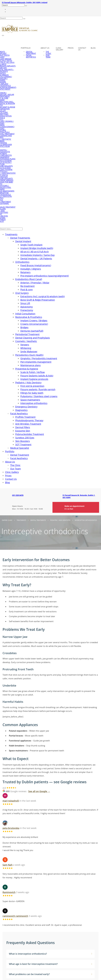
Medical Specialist (20, 448)
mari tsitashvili (11, 801)
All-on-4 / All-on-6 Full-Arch (35, 252)
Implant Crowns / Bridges (34, 320)
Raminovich (9, 892)
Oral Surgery (22, 293)
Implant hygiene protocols (34, 379)
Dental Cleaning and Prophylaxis (33, 338)
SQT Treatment (23, 445)
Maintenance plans (31, 365)
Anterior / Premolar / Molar (35, 283)
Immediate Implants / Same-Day (38, 255)
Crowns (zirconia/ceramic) (34, 324)
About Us (45, 48)
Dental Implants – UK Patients (36, 258)
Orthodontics (22, 262)
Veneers (25, 345)
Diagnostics (21, 410)
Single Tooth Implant (31, 245)
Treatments (11, 234)
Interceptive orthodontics (34, 403)
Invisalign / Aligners (31, 269)
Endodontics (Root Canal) (29, 279)
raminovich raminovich (15, 916)
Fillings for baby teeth (32, 393)
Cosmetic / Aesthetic (26, 341)
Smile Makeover (29, 352)
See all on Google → (39, 791)
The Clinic (48, 53)
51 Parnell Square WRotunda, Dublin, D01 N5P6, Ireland (25, 2)
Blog (93, 48)
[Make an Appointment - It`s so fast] (76, 507)
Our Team (48, 56)
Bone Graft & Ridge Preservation (38, 300)
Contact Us (82, 49)
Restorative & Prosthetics (29, 317)
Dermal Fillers (23, 427)
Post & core (26, 289)
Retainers (25, 272)
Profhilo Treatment (25, 417)
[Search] (26, 6)
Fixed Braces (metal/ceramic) (36, 265)
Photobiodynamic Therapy (29, 420)
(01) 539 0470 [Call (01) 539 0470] (18, 495)
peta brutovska (11, 828)
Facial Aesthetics (31, 56)
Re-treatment (28, 286)
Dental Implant (23, 241)
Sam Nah (8, 865)
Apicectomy (27, 307)
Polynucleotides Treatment (30, 434)
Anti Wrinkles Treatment (28, 424)
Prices (71, 48)
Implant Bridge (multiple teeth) (37, 248)
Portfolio (26, 48)
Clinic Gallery (59, 49)
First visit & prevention (32, 386)
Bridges (24, 327)
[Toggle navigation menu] (3, 35)
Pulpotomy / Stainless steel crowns (39, 396)
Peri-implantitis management (36, 362)
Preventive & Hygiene (27, 369)
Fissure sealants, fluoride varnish (38, 389)
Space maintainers (30, 400)
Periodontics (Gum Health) (29, 355)
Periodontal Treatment (27, 334)
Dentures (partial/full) (32, 331)
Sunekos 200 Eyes (25, 438)
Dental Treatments (20, 238)
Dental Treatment (31, 53)
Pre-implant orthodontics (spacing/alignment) (45, 276)
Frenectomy (27, 310)
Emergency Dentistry (26, 407)
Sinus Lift (25, 303)
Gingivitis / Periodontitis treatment (39, 358)
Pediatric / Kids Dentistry (28, 383)
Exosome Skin (23, 431)
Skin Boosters (23, 441)
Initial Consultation (25, 314)
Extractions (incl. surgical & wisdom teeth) (43, 296)
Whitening (26, 348)
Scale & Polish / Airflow (33, 372)
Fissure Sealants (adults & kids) (37, 376)
